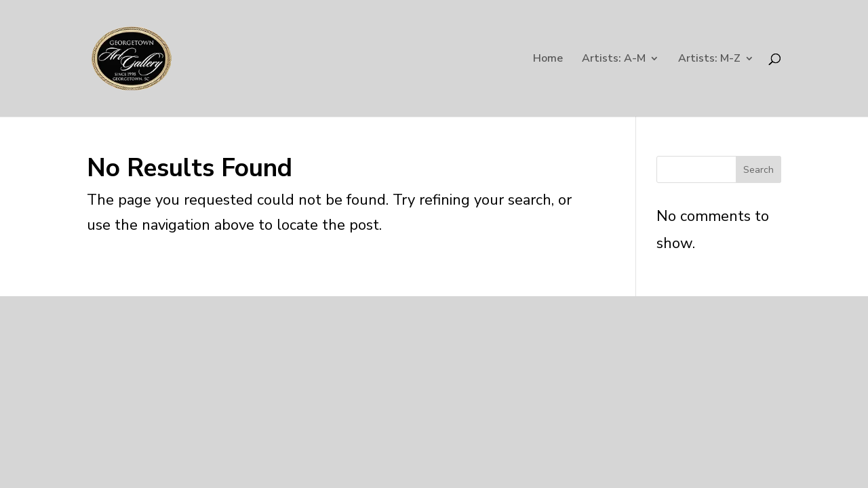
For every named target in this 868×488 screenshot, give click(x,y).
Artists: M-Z (709, 60)
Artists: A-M (614, 60)
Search (758, 170)
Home (548, 60)
